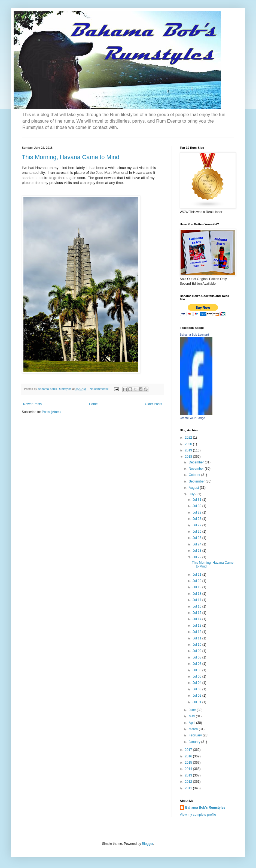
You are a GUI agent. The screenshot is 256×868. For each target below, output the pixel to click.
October (195, 475)
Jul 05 (197, 676)
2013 (189, 775)
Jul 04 (197, 683)
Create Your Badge (192, 418)
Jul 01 (197, 702)
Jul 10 (197, 645)
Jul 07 (197, 664)
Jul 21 (197, 575)
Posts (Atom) (51, 412)
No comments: (100, 389)
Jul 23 (197, 551)
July (192, 494)
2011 (189, 788)
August (194, 488)
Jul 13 (197, 626)
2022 (189, 438)
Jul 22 (197, 557)
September (197, 481)
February (196, 735)
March (194, 729)
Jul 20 (197, 581)
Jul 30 (197, 506)
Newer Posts (32, 404)
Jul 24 (197, 544)
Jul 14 (197, 619)
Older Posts (153, 404)
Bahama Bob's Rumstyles (205, 808)
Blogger (147, 844)
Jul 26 (197, 532)
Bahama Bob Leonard (194, 335)
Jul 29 (197, 512)
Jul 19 (197, 587)
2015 (189, 763)
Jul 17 (197, 600)
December (197, 462)
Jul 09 (197, 651)
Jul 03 (197, 689)
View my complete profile (198, 815)
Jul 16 (197, 606)
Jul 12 (197, 632)
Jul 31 (197, 500)
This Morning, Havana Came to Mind (71, 157)
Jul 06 (197, 670)
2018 (189, 457)
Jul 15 (197, 613)
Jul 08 (197, 657)
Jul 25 (197, 538)
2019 (189, 450)
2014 (189, 769)
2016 (189, 756)
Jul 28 (197, 519)
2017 (189, 750)
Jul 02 (197, 696)
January (195, 742)
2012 (189, 782)
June (193, 710)
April (192, 723)
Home (93, 404)
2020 (189, 444)
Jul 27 (197, 525)
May (192, 716)
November (197, 469)
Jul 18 (197, 594)
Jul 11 (197, 638)
